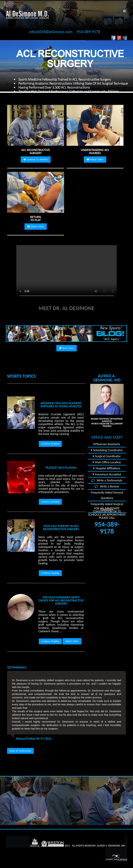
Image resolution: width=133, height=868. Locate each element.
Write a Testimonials (107, 480)
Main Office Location (107, 462)
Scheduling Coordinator (107, 450)
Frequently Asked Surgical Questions (107, 507)
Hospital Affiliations (107, 468)
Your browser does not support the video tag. (66, 272)
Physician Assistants (107, 444)
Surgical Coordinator (107, 456)
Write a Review (107, 486)
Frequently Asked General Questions (107, 495)
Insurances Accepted (107, 474)
